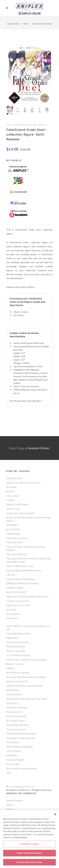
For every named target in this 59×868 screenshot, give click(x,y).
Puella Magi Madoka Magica (18, 634)
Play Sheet (19, 315)
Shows (26, 24)
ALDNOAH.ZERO (14, 478)
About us (10, 805)
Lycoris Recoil (12, 618)
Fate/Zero (11, 575)
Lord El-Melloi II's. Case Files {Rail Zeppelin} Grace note (28, 628)
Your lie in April (13, 764)
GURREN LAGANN (15, 588)
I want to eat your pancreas (18, 601)
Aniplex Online (13, 24)
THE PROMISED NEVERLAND (20, 747)
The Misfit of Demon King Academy (21, 734)
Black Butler (12, 487)
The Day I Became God (16, 716)
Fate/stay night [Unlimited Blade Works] (24, 570)
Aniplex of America (14, 801)
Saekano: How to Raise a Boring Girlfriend (24, 686)
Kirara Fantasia (13, 614)
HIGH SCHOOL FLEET (16, 592)
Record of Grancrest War (17, 681)
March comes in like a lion (17, 642)
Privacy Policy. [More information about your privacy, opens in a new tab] (21, 838)
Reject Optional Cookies (30, 854)
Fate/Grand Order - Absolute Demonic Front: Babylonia (26, 548)
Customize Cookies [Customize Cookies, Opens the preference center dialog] (29, 845)
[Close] (55, 815)
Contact (10, 809)
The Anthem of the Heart (17, 708)
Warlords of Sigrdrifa (15, 760)
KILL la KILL (11, 610)
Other (9, 773)
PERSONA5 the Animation (18, 673)
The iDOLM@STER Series (18, 725)
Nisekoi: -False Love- (15, 664)
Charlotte (10, 500)
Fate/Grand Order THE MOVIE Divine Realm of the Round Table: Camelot (28, 560)
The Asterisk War (14, 712)
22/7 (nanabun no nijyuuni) (18, 655)
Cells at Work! (13, 496)
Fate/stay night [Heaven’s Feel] (20, 566)
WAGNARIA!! (12, 756)
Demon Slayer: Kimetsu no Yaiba (20, 513)
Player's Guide (21, 312)
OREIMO (10, 668)
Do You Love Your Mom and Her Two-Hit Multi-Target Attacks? (29, 519)
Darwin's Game (13, 509)
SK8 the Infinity (13, 690)
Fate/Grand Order (14, 542)
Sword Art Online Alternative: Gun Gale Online (26, 699)
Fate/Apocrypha (13, 534)
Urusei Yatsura (13, 742)
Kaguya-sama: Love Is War (18, 605)
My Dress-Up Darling (16, 651)
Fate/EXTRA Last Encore (17, 538)
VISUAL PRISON (13, 751)
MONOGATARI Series (16, 647)
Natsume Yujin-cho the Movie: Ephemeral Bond (26, 660)
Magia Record (12, 638)
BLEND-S (10, 491)
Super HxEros (12, 703)
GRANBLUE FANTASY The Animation (22, 583)
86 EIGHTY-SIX (13, 529)
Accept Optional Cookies (29, 863)
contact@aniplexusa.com (21, 787)
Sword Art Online (14, 695)
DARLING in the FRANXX (17, 505)
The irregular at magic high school (21, 738)
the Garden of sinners (16, 721)
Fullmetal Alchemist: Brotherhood (21, 579)
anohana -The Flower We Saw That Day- (24, 483)
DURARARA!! (12, 525)
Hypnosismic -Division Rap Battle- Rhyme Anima (27, 597)
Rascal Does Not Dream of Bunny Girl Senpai (26, 677)
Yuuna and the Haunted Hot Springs (22, 769)
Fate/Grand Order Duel (42, 24)
